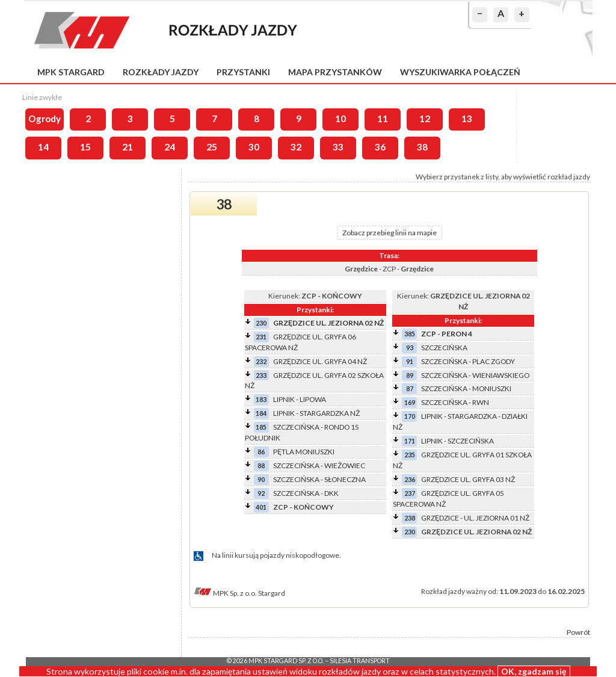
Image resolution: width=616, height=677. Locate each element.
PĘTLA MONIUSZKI (304, 452)
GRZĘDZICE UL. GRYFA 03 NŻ (468, 479)
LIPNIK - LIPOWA (300, 399)
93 (410, 348)
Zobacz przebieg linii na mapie (390, 233)
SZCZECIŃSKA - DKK (306, 493)
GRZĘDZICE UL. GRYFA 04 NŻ (320, 361)
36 (380, 147)
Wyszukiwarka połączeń (460, 72)
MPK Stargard (71, 72)
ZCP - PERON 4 (447, 334)
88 (261, 465)
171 (410, 441)
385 (410, 334)
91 (410, 361)
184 (261, 413)
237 (410, 493)
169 (410, 402)
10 (340, 119)
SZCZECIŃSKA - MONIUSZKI (466, 388)
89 (410, 375)
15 (85, 147)
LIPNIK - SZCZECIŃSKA (457, 441)
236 (410, 479)
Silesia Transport (360, 661)
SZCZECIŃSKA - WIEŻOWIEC (319, 465)
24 (170, 147)
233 (261, 375)
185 (261, 427)
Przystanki (243, 72)
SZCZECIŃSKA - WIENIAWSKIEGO (475, 375)
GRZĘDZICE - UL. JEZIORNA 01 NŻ (475, 518)
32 (296, 147)
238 (410, 518)
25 (212, 147)
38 (422, 147)
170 (410, 416)
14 (43, 147)
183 (261, 399)
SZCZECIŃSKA (444, 348)
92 (261, 493)
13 (467, 119)
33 (338, 147)
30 (254, 147)
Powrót (578, 632)
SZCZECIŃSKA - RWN (455, 402)
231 (261, 337)
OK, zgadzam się (534, 671)
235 (410, 455)
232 (261, 361)
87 (410, 388)
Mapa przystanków (335, 72)
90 (261, 479)
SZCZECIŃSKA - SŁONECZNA (319, 479)
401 (261, 507)
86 (261, 452)
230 (261, 323)
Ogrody (45, 119)
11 (383, 119)
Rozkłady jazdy (161, 72)
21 (128, 147)
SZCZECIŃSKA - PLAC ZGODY (468, 361)
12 (425, 119)
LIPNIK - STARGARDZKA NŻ (316, 413)
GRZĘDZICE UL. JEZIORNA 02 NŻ (328, 323)
